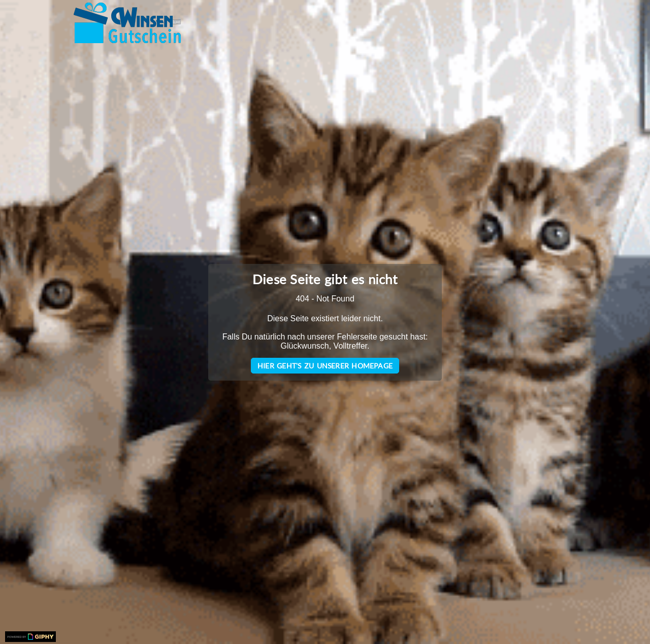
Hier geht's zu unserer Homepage (325, 366)
